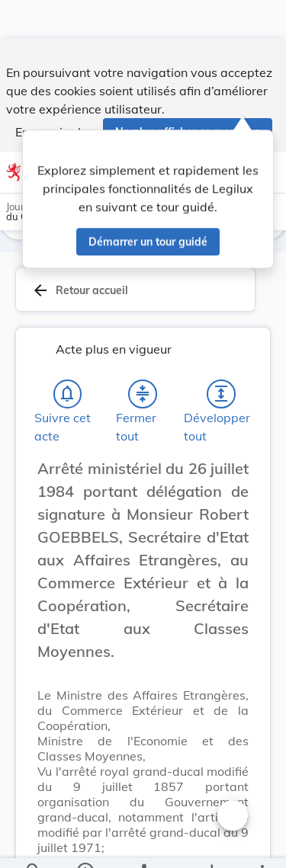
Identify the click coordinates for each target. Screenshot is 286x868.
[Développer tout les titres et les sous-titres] (221, 397)
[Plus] (262, 844)
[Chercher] (34, 844)
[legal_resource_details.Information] (84, 844)
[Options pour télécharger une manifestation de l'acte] (211, 844)
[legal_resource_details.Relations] (143, 844)
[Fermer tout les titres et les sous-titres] (143, 397)
